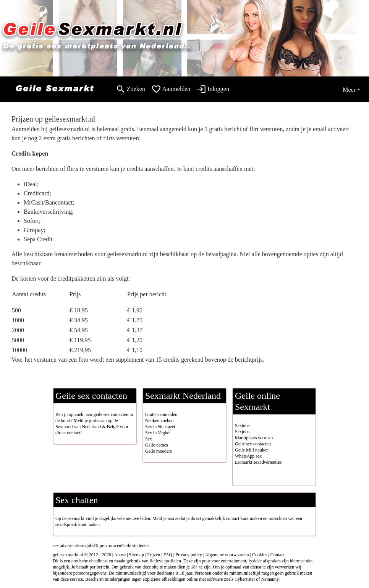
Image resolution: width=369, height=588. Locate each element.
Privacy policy (189, 555)
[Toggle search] (130, 89)
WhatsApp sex (248, 456)
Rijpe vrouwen (108, 546)
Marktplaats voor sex (254, 438)
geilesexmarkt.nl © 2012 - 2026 (82, 555)
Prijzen (154, 555)
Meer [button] (349, 90)
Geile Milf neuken (252, 450)
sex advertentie (66, 546)
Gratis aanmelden (161, 414)
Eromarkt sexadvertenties (258, 462)
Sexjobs (242, 432)
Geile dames (157, 445)
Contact (278, 555)
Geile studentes (135, 546)
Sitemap (137, 555)
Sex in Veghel (158, 433)
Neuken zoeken (159, 421)
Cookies (260, 555)
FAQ (168, 555)
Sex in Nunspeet (160, 427)
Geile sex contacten (253, 444)
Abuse (120, 555)
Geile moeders (159, 451)
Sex (149, 439)
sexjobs (87, 546)
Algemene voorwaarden (227, 555)
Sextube (242, 426)
